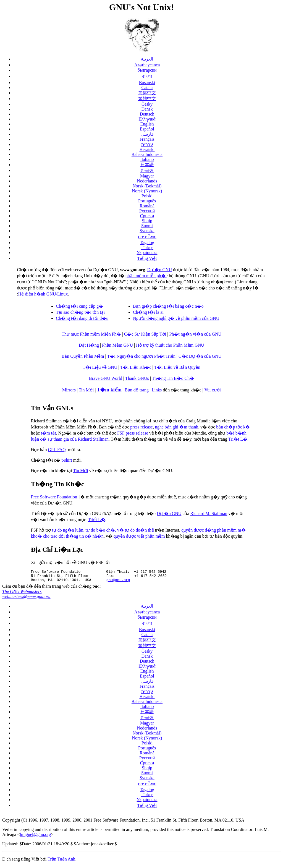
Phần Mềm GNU (117, 345)
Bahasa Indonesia (147, 154)
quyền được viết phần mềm (139, 536)
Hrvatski (147, 149)
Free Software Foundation (54, 497)
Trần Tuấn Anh (61, 861)
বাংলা (147, 76)
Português (147, 201)
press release (141, 427)
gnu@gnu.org (118, 581)
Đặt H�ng (89, 345)
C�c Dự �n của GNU (200, 356)
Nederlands (147, 181)
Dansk (147, 109)
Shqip (147, 221)
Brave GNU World (106, 378)
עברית (147, 144)
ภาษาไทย (147, 237)
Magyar (147, 176)
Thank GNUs (137, 378)
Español (147, 129)
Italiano (147, 159)
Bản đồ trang (137, 390)
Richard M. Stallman (209, 513)
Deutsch (147, 114)
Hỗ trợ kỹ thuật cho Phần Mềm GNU (170, 345)
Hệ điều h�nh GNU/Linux (43, 294)
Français (147, 139)
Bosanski (147, 83)
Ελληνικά (147, 119)
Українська (147, 253)
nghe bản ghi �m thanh (177, 427)
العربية (147, 59)
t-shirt (67, 460)
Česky (147, 104)
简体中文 (147, 93)
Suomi (147, 226)
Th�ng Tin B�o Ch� (173, 378)
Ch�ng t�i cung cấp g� (79, 306)
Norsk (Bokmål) (147, 186)
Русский (147, 211)
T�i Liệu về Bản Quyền (177, 367)
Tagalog (147, 243)
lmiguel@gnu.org (36, 836)
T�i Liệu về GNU (100, 367)
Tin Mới (86, 390)
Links (157, 390)
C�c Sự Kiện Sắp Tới (145, 334)
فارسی (147, 134)
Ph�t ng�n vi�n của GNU (195, 334)
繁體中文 (147, 99)
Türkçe (147, 248)
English (147, 124)
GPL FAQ (57, 450)
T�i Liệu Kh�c (136, 367)
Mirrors (69, 390)
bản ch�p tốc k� (233, 427)
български (147, 70)
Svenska (147, 231)
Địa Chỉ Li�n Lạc (57, 550)
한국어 (147, 170)
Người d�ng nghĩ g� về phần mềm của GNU (176, 318)
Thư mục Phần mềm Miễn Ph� (91, 334)
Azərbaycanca (147, 65)
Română (147, 206)
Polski (147, 196)
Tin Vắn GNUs (52, 408)
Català (147, 87)
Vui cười (213, 390)
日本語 (147, 165)
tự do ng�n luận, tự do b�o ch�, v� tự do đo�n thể (103, 530)
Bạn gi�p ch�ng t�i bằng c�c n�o (168, 306)
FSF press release (133, 433)
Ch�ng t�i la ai (148, 312)
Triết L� (96, 520)
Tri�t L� (238, 439)
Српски (147, 216)
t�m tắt (49, 433)
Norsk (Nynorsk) (147, 191)
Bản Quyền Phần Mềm (83, 356)
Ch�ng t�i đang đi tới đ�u (82, 318)
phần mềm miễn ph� (146, 276)
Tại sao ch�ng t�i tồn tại (80, 312)
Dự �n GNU (160, 270)
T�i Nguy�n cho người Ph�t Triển (141, 356)
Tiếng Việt (147, 258)
